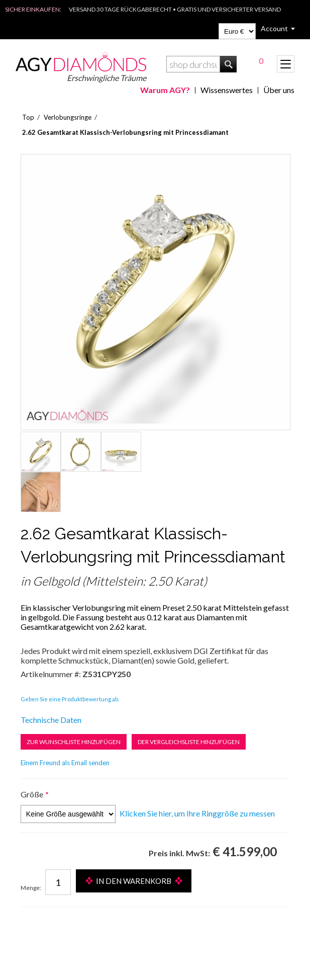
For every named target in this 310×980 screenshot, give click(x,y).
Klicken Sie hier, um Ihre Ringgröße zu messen (197, 813)
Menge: (31, 888)
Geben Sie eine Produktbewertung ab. (70, 699)
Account (274, 28)
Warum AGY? (165, 90)
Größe (32, 794)
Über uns (279, 90)
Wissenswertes (227, 90)
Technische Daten (51, 720)
